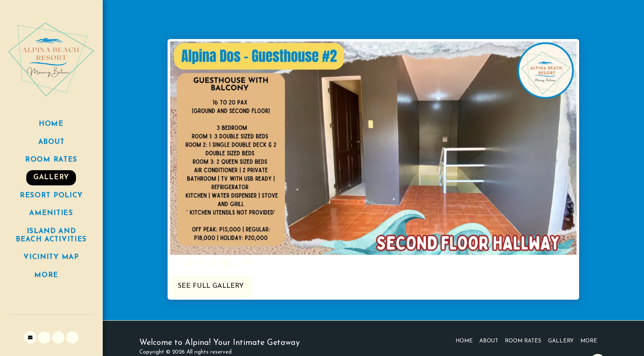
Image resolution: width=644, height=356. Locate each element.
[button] (30, 338)
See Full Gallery (211, 286)
